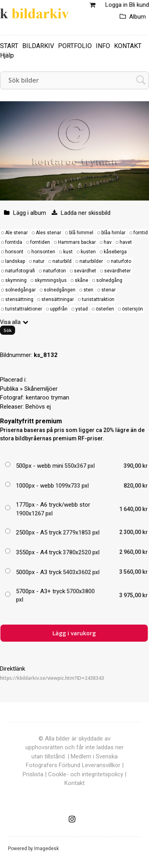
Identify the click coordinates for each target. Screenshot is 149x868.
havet (126, 242)
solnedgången (60, 290)
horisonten (43, 252)
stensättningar (58, 299)
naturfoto (121, 261)
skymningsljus (51, 280)
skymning (16, 280)
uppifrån (59, 309)
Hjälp (7, 55)
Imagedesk (46, 849)
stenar (108, 290)
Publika (9, 389)
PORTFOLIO (75, 46)
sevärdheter (117, 271)
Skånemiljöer (41, 389)
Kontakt (74, 783)
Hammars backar (77, 242)
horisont (14, 252)
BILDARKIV (38, 46)
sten (88, 290)
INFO (103, 46)
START (9, 46)
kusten (88, 252)
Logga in (116, 5)
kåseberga (115, 252)
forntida (14, 242)
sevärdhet (85, 271)
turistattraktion (98, 299)
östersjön (133, 309)
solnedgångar (20, 290)
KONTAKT (128, 46)
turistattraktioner (24, 309)
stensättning (19, 299)
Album (137, 17)
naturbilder (91, 261)
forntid (141, 233)
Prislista (33, 774)
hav (108, 242)
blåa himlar (113, 233)
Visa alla (10, 322)
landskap (15, 261)
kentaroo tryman (47, 397)
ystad (82, 309)
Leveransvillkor (101, 765)
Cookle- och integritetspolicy (86, 774)
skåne (81, 280)
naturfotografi (20, 271)
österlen (105, 309)
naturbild (62, 261)
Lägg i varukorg (74, 633)
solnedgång (109, 280)
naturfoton (54, 271)
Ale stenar (16, 233)
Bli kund (139, 5)
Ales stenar (48, 233)
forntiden (40, 242)
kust (68, 252)
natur (39, 261)
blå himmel (81, 233)
